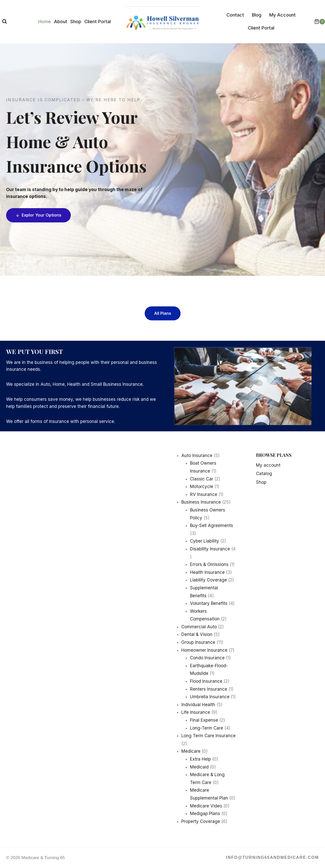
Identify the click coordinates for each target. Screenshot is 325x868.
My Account (282, 15)
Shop (76, 22)
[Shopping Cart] (317, 22)
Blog (257, 15)
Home (45, 22)
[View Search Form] (4, 22)
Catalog (264, 474)
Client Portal (98, 22)
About (61, 22)
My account (268, 465)
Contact (235, 15)
